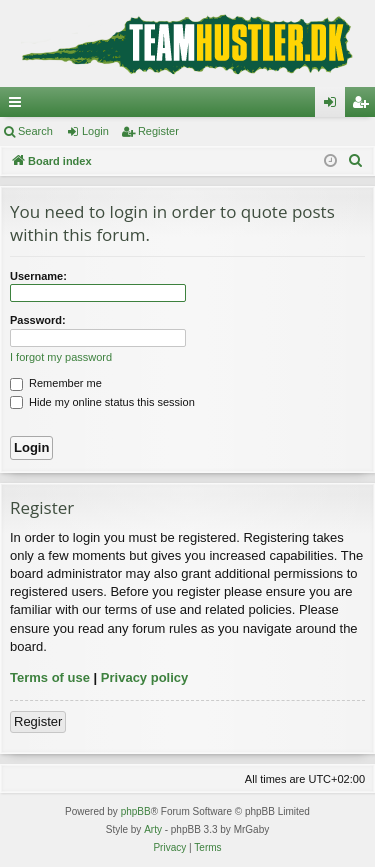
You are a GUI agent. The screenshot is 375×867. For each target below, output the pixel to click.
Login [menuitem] (334, 106)
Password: (38, 320)
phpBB (136, 811)
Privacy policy (144, 677)
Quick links (19, 106)
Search (35, 131)
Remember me (56, 383)
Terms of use (50, 677)
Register (158, 131)
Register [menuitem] (364, 106)
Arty (153, 829)
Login (95, 131)
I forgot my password (61, 357)
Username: (38, 276)
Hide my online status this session (102, 402)
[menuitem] (356, 161)
